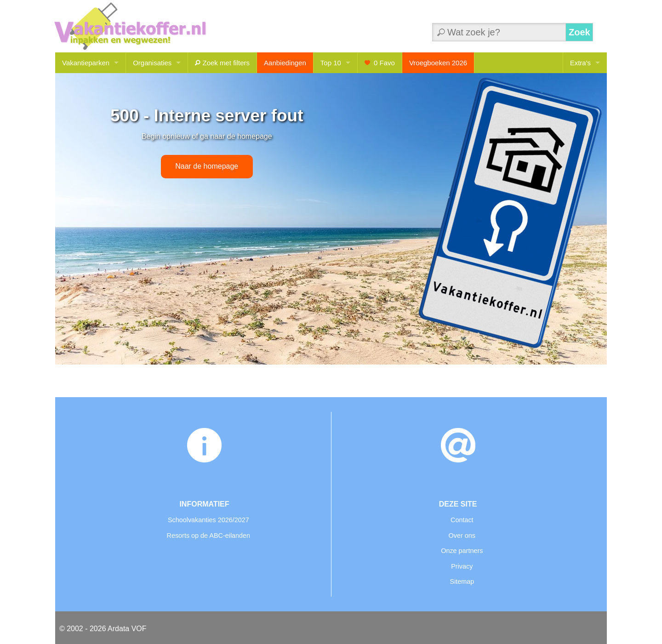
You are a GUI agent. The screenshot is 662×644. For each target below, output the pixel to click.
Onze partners (462, 551)
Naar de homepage (207, 166)
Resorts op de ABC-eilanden (209, 536)
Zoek (579, 32)
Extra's (580, 63)
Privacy (462, 566)
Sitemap (462, 581)
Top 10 (331, 63)
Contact (462, 520)
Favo (380, 63)
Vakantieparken (86, 63)
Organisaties (152, 63)
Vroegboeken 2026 (438, 63)
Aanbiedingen (285, 63)
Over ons (462, 536)
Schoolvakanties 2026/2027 (208, 520)
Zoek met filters (222, 63)
